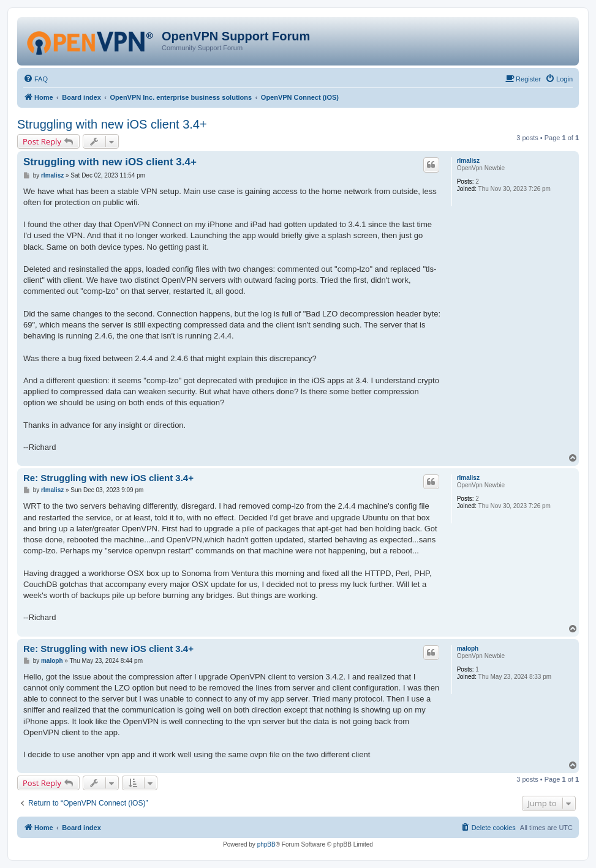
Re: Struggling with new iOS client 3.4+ (108, 478)
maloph (468, 649)
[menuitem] (36, 79)
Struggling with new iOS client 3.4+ (112, 124)
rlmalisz (468, 161)
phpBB (266, 844)
